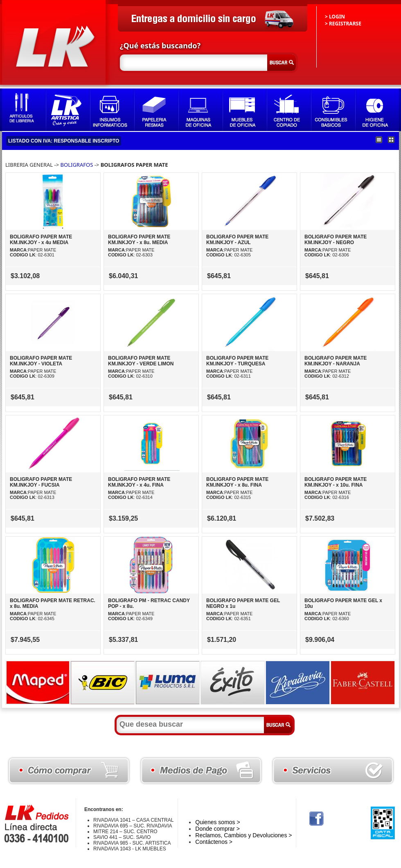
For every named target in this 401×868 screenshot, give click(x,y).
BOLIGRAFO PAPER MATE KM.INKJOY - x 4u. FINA (139, 482)
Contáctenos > (214, 842)
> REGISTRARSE (343, 24)
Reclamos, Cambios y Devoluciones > (243, 835)
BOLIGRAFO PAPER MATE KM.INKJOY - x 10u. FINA (336, 482)
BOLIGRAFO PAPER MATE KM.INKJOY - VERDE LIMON (141, 361)
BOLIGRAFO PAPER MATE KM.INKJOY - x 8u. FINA (237, 482)
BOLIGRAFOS (77, 165)
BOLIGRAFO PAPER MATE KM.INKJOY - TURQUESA (237, 361)
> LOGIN (335, 17)
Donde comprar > (217, 829)
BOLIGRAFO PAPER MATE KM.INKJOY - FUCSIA (41, 482)
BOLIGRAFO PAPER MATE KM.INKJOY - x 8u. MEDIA (139, 240)
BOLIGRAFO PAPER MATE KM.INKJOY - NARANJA (336, 361)
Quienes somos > (217, 822)
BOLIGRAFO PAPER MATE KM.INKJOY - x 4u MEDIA (41, 240)
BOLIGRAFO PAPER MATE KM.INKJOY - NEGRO (336, 240)
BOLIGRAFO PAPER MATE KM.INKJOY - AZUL (237, 240)
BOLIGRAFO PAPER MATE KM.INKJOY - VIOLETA (41, 361)
